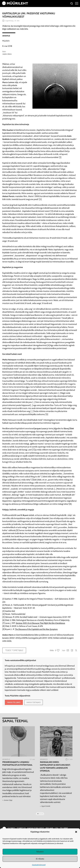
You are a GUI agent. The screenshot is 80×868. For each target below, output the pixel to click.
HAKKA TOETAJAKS (34, 702)
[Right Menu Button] (77, 3)
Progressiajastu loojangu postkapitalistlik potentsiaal (17, 764)
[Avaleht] (15, 4)
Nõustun (40, 852)
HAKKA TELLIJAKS (14, 702)
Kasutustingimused (39, 865)
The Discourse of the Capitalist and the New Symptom (36, 629)
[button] (76, 832)
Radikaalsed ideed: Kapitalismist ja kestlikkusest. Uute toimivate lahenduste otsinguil (55, 766)
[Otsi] (72, 4)
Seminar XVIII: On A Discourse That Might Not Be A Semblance (40, 623)
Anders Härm (7, 54)
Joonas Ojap (8, 800)
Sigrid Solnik (46, 806)
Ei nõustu (40, 859)
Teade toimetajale (14, 650)
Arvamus (6, 36)
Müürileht (6, 41)
